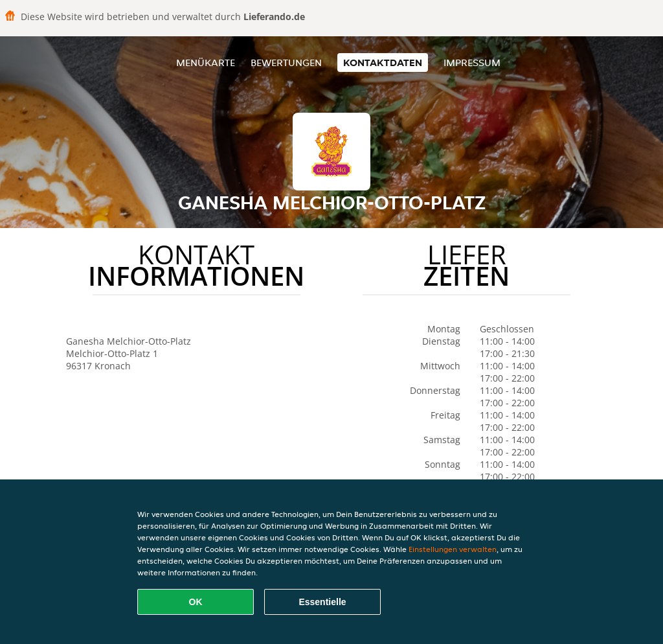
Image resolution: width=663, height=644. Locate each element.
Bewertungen (286, 63)
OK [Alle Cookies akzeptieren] (196, 602)
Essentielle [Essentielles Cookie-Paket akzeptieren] (322, 602)
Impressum (472, 63)
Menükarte (206, 63)
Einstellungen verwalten (453, 549)
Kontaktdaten (383, 63)
